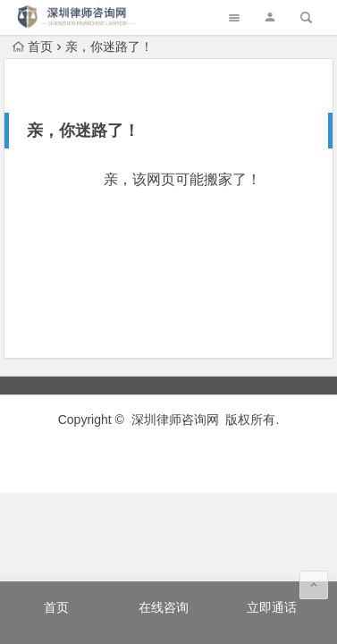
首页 (33, 47)
